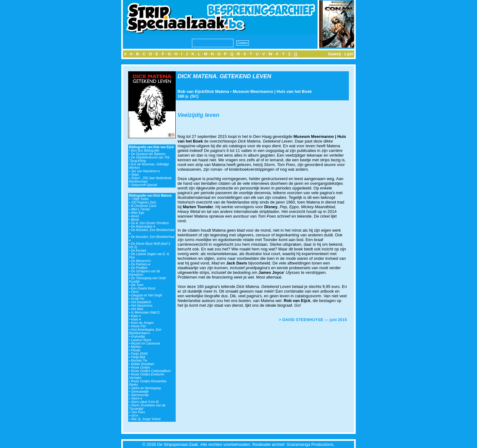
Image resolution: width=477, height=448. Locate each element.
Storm (136, 398)
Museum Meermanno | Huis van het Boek (272, 91)
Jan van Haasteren (146, 171)
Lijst (349, 54)
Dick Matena (217, 91)
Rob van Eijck (191, 91)
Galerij (334, 54)
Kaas (136, 316)
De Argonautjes (143, 227)
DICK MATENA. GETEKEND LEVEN (224, 76)
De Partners (141, 264)
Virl (135, 416)
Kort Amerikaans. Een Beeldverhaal (145, 331)
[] (296, 54)
